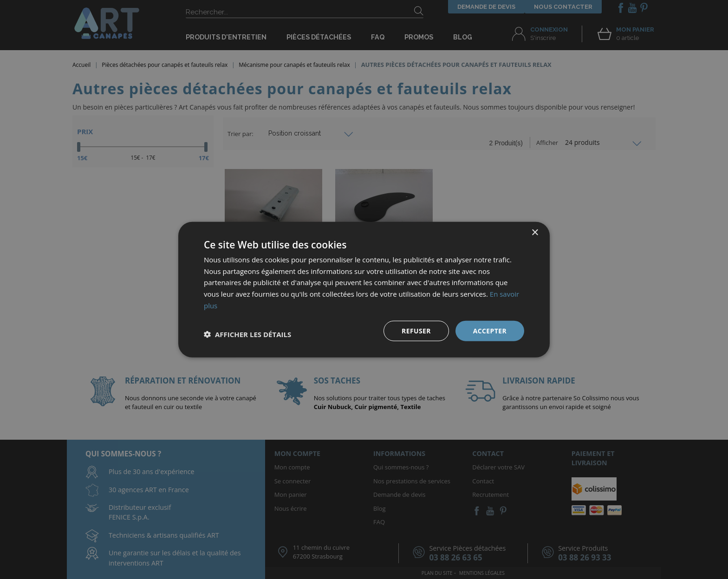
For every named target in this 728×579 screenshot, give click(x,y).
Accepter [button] (490, 330)
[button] (247, 334)
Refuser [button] (416, 330)
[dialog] (364, 289)
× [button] (535, 232)
